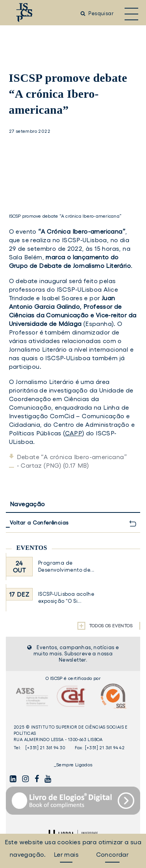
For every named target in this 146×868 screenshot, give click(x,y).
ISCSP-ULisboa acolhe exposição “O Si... (66, 598)
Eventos (32, 548)
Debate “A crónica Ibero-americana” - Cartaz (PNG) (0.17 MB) (72, 461)
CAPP (74, 433)
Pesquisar (97, 13)
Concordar (113, 854)
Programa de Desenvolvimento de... (66, 566)
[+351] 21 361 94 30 (45, 748)
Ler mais (66, 854)
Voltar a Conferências (39, 523)
